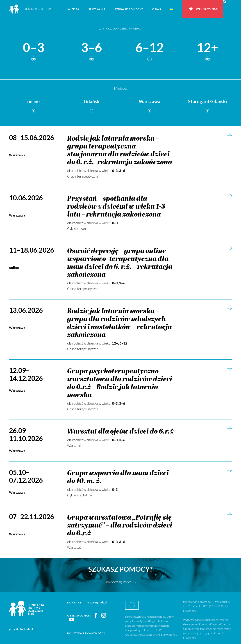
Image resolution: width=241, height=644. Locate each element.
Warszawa (150, 101)
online (33, 101)
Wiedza (74, 9)
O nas (157, 9)
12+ (207, 48)
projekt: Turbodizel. (21, 629)
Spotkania (97, 9)
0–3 (34, 48)
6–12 (150, 48)
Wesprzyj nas (207, 9)
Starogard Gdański (207, 101)
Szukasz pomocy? (129, 9)
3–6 (91, 48)
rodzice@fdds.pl (97, 602)
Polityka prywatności (86, 633)
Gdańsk (92, 101)
